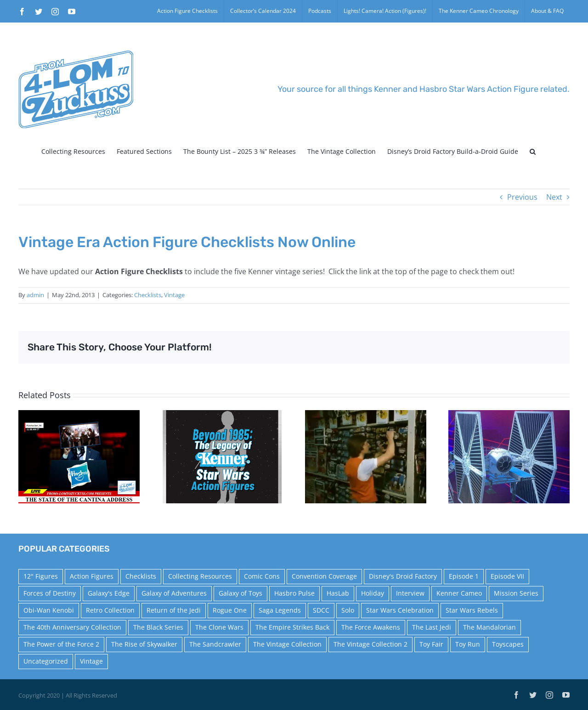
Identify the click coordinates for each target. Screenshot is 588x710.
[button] (533, 152)
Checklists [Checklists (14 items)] (141, 576)
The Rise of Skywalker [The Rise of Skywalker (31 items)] (144, 644)
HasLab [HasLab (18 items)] (338, 593)
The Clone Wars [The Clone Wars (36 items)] (219, 627)
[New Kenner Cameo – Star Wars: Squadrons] (509, 456)
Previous (522, 197)
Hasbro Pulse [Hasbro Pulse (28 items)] (294, 593)
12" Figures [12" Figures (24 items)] (41, 576)
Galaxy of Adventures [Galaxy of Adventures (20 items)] (174, 593)
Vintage (174, 295)
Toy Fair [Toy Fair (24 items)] (431, 644)
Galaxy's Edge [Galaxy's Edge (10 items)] (109, 593)
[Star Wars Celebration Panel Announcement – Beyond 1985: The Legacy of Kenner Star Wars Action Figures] (222, 456)
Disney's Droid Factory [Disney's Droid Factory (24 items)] (403, 576)
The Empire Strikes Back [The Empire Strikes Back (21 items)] (292, 627)
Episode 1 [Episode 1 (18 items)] (464, 576)
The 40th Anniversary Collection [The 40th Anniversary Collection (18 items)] (72, 627)
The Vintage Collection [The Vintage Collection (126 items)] (287, 644)
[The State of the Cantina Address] (79, 456)
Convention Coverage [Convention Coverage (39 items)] (324, 576)
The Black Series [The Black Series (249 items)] (158, 627)
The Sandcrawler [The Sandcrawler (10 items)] (215, 644)
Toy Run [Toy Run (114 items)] (468, 644)
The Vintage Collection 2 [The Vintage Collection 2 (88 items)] (370, 644)
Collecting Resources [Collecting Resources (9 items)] (200, 576)
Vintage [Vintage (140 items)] (91, 661)
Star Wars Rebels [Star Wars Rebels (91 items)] (472, 610)
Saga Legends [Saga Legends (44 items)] (280, 610)
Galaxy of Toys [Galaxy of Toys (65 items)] (240, 593)
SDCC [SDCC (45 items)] (321, 610)
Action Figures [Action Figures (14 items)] (92, 576)
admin (35, 295)
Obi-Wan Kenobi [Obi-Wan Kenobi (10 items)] (49, 610)
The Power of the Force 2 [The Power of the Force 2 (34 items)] (61, 644)
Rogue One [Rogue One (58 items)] (230, 610)
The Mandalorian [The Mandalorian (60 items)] (489, 627)
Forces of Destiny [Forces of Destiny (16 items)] (50, 593)
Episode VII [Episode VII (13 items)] (507, 576)
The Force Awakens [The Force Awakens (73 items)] (371, 627)
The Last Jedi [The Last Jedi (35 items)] (432, 627)
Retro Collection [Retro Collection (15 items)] (110, 610)
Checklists (148, 295)
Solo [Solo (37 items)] (348, 610)
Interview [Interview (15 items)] (410, 593)
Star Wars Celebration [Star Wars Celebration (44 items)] (400, 610)
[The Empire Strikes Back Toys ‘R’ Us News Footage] (366, 456)
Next (554, 197)
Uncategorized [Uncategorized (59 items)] (46, 661)
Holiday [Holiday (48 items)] (373, 593)
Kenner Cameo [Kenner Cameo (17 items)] (459, 593)
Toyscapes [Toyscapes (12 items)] (508, 644)
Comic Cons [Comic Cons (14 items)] (262, 576)
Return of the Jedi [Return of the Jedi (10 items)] (174, 610)
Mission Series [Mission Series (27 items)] (516, 593)
